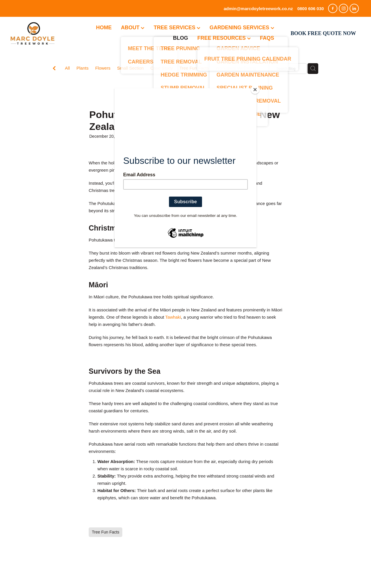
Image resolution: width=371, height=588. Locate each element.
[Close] (255, 90)
